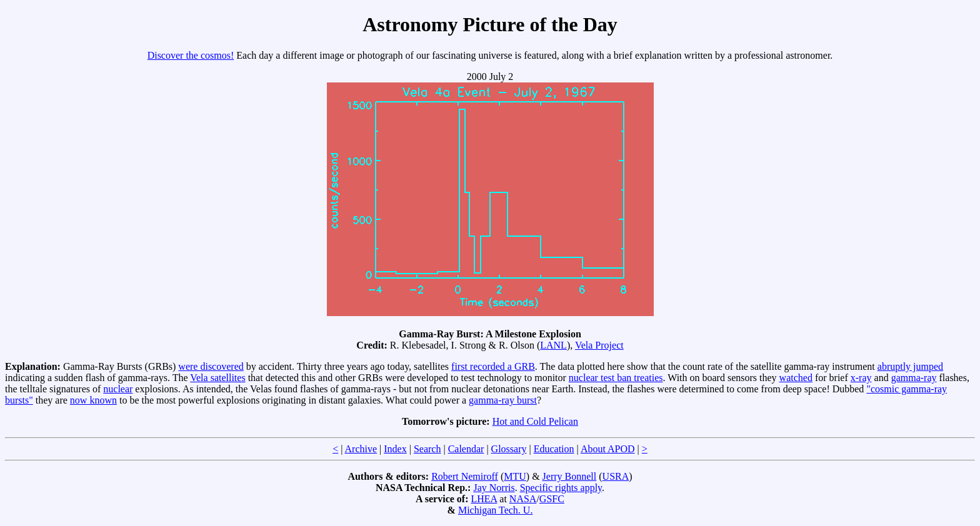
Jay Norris (494, 488)
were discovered (211, 366)
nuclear (118, 389)
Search (427, 449)
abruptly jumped (910, 366)
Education (554, 449)
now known (93, 400)
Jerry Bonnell (570, 476)
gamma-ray (914, 378)
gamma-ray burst (503, 400)
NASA (523, 499)
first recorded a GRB (493, 366)
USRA (616, 476)
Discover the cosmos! (191, 55)
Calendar (466, 449)
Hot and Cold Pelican (535, 421)
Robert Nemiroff (465, 476)
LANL (553, 345)
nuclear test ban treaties (616, 378)
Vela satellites (217, 378)
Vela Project (599, 345)
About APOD (608, 449)
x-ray (861, 378)
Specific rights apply (561, 488)
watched (796, 378)
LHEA (484, 499)
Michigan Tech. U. (495, 510)
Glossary (509, 449)
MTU (515, 476)
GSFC (552, 499)
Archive (361, 449)
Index (395, 449)
